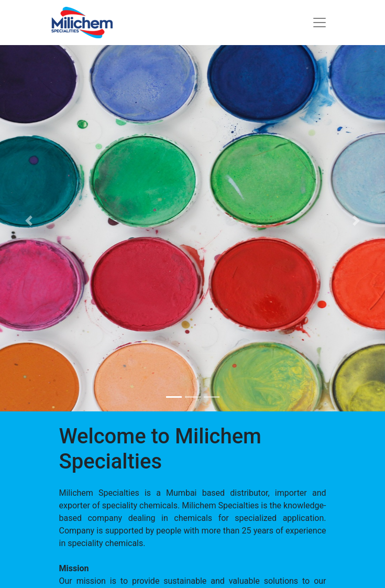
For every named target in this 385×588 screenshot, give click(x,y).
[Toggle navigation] (320, 23)
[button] (29, 220)
